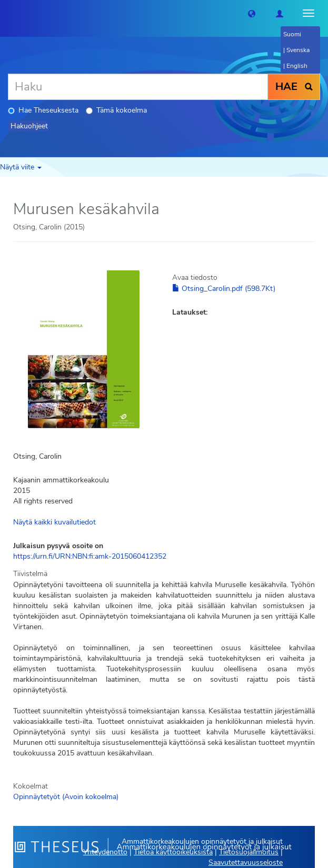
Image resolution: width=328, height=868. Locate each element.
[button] (252, 13)
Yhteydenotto (105, 852)
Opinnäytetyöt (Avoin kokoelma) (66, 797)
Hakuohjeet (29, 126)
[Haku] (138, 87)
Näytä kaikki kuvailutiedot (54, 522)
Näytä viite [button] (21, 167)
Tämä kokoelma (116, 110)
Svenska (298, 50)
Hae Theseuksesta (43, 110)
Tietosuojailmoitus (249, 852)
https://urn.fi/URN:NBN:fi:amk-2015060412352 (90, 556)
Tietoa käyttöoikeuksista (173, 852)
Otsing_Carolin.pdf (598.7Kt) (224, 289)
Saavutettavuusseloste (246, 862)
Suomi (292, 34)
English (297, 66)
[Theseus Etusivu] (8, 13)
